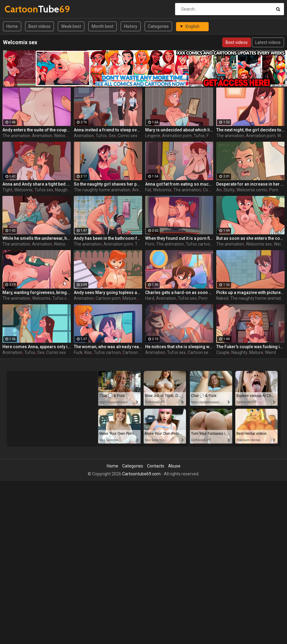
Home (12, 26)
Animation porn (177, 136)
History (131, 26)
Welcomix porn (68, 136)
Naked (222, 298)
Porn (274, 190)
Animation (42, 136)
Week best (71, 26)
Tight (7, 190)
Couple (223, 352)
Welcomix (23, 190)
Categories (158, 26)
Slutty (229, 190)
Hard (150, 298)
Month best (103, 26)
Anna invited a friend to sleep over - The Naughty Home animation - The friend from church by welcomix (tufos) (108, 130)
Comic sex (127, 136)
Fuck (78, 352)
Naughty (63, 190)
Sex (112, 136)
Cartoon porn (108, 298)
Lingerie (153, 136)
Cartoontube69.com (141, 474)
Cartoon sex (134, 352)
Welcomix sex (67, 244)
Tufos (101, 136)
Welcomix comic (252, 190)
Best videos (39, 26)
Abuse (174, 466)
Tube (20, 9)
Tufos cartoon (199, 244)
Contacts (156, 466)
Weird (270, 352)
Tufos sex (44, 190)
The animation (16, 136)
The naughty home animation (102, 190)
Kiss (88, 352)
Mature (129, 298)
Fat (148, 190)
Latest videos (268, 42)
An (219, 190)
